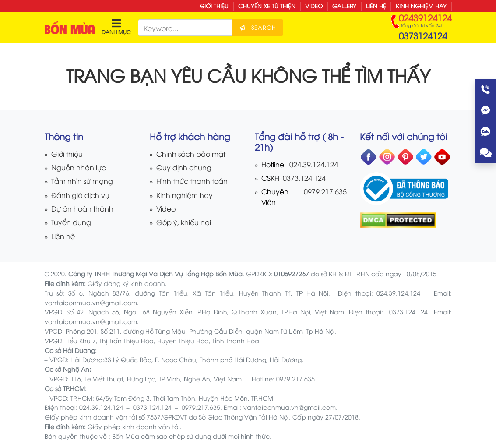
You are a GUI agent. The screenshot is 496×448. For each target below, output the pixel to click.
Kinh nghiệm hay (421, 6)
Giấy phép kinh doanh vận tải (134, 426)
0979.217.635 (325, 191)
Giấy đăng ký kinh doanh (126, 283)
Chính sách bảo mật (191, 153)
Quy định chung (184, 167)
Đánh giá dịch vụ (80, 195)
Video (314, 6)
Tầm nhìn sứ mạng (82, 181)
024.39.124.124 (314, 164)
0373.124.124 (303, 178)
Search (258, 27)
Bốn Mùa (126, 436)
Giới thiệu (214, 6)
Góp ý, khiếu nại (184, 222)
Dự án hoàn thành (82, 208)
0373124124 (423, 35)
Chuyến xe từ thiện (267, 6)
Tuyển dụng (71, 222)
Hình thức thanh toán (192, 181)
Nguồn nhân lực (79, 167)
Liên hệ (376, 6)
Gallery (344, 6)
